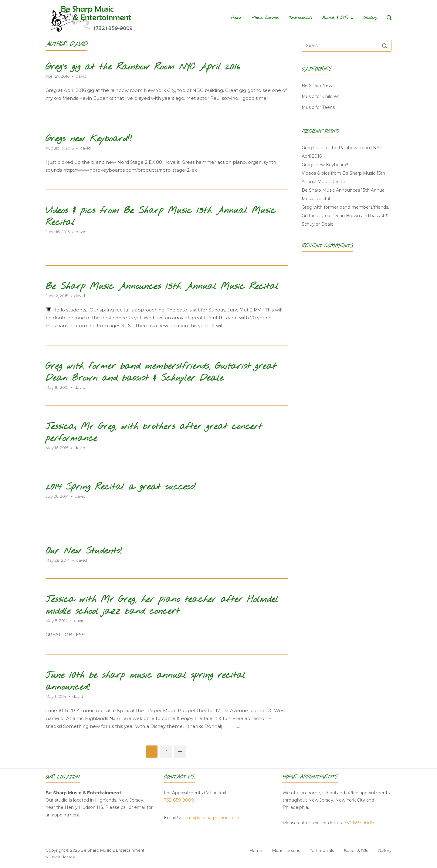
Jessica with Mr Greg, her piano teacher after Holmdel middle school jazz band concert (162, 606)
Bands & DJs (335, 18)
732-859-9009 (179, 800)
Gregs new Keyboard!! (89, 139)
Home (236, 18)
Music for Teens (318, 107)
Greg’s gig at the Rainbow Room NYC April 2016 (143, 67)
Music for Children (321, 96)
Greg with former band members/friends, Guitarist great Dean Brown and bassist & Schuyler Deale (161, 372)
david (81, 76)
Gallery (370, 18)
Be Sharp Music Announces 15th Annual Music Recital (162, 287)
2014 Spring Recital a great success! (121, 487)
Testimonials (300, 18)
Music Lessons (265, 18)
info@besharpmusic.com (213, 818)
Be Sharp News (318, 86)
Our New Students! (84, 551)
